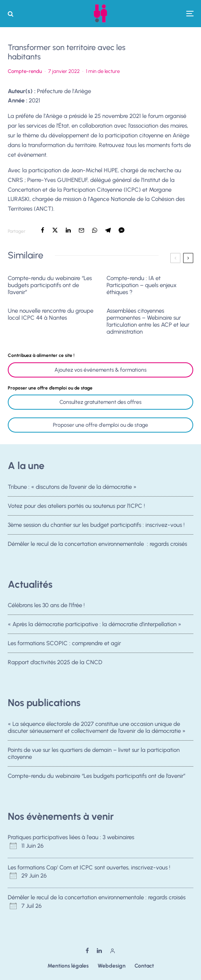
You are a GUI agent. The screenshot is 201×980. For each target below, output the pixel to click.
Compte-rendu (25, 71)
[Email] (81, 230)
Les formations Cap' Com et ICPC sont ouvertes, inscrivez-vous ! (89, 867)
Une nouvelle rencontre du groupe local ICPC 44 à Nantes (51, 314)
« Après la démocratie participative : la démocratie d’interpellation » (94, 624)
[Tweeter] (55, 230)
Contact (144, 966)
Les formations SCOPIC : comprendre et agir (64, 644)
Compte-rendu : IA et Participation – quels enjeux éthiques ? (142, 285)
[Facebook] (87, 951)
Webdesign (112, 966)
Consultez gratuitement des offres (100, 402)
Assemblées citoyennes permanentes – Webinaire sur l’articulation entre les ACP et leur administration (148, 321)
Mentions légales (68, 966)
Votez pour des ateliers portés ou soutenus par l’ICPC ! (76, 506)
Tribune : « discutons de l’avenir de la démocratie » (72, 487)
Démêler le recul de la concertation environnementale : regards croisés (97, 546)
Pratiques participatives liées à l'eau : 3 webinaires (71, 837)
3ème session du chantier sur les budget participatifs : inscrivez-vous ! (96, 525)
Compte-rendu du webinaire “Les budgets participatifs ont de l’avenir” (50, 285)
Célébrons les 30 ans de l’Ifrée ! (46, 605)
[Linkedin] (99, 951)
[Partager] (43, 230)
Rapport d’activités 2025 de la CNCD (55, 665)
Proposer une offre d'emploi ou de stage (100, 425)
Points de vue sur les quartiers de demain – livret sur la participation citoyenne (94, 753)
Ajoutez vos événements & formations (100, 370)
